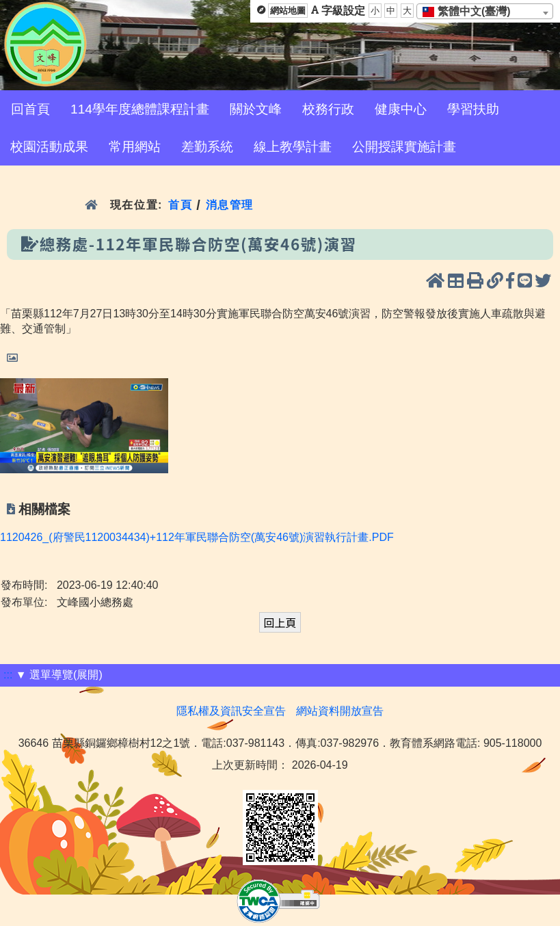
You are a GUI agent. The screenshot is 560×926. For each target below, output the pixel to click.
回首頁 (30, 109)
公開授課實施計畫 (404, 147)
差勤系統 (207, 147)
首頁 (180, 205)
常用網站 (135, 147)
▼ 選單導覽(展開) (59, 675)
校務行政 (328, 109)
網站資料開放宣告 (340, 711)
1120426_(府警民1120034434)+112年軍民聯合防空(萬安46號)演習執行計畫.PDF (197, 537)
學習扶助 (473, 109)
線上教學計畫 (293, 147)
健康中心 (401, 109)
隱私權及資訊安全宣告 (231, 711)
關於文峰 (256, 109)
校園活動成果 (49, 147)
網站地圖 (288, 11)
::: (8, 675)
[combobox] (485, 11)
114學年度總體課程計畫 (140, 109)
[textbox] (471, 12)
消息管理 (230, 205)
